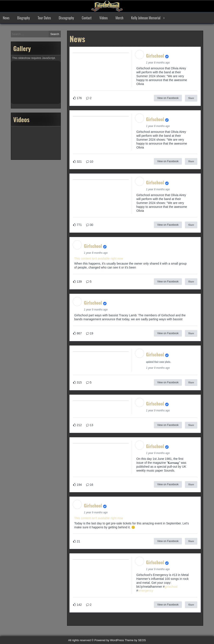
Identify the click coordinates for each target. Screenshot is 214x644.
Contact (87, 18)
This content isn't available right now (99, 259)
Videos (104, 18)
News (6, 18)
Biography (24, 18)
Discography (66, 18)
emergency (146, 591)
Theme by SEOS (135, 640)
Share (191, 98)
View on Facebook (168, 98)
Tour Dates (44, 18)
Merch (119, 18)
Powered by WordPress (109, 640)
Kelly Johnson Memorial (146, 18)
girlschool (171, 587)
